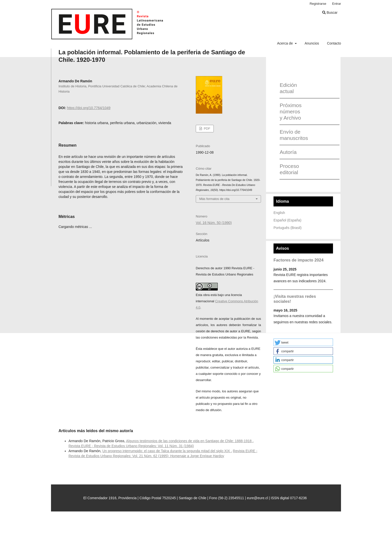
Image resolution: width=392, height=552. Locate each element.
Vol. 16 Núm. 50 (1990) (214, 223)
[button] (303, 342)
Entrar (337, 4)
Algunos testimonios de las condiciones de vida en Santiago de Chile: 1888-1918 (189, 441)
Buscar (330, 13)
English (279, 213)
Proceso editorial (289, 169)
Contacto (334, 43)
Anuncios (312, 43)
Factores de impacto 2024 (298, 260)
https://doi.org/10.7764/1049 (88, 108)
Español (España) (287, 220)
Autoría (288, 152)
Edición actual (288, 88)
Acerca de (285, 43)
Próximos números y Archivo (291, 111)
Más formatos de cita (214, 199)
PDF (206, 128)
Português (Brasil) (287, 228)
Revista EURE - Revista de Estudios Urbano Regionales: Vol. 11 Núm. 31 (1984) (131, 446)
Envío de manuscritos (292, 135)
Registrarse (318, 4)
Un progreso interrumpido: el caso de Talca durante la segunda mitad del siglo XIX (166, 451)
